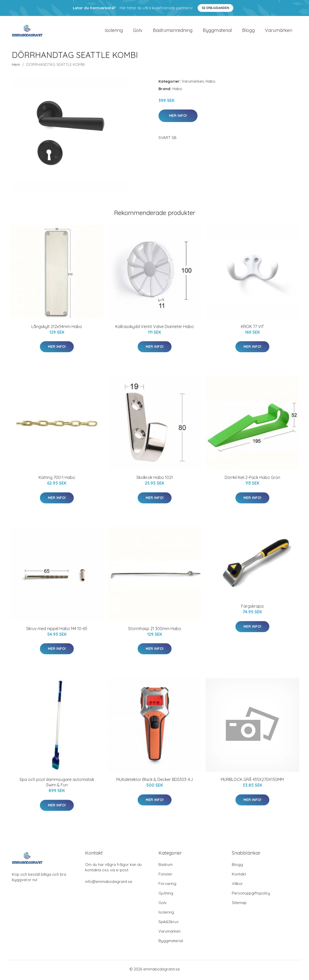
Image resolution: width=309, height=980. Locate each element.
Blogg (248, 31)
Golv (138, 31)
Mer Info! (178, 118)
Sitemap (239, 905)
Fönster (165, 876)
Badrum (166, 867)
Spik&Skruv (169, 924)
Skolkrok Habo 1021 (155, 479)
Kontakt (239, 876)
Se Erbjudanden (215, 8)
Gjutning (166, 895)
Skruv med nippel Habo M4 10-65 (57, 631)
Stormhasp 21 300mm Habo (155, 631)
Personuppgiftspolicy (251, 895)
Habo (210, 83)
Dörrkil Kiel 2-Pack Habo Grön (252, 479)
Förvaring (167, 886)
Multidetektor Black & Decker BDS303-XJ (155, 781)
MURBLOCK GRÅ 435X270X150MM (252, 781)
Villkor (237, 886)
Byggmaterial (217, 31)
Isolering (114, 31)
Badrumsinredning (173, 31)
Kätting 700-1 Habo (57, 479)
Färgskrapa (252, 608)
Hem (16, 67)
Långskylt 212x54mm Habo (57, 329)
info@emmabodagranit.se (109, 884)
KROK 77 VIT (252, 329)
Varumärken (279, 31)
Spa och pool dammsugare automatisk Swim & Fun (57, 784)
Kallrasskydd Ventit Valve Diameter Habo (155, 329)
